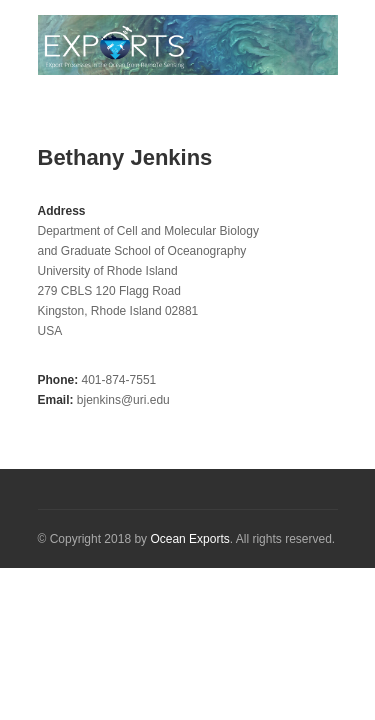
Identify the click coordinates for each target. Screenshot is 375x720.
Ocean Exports (189, 539)
